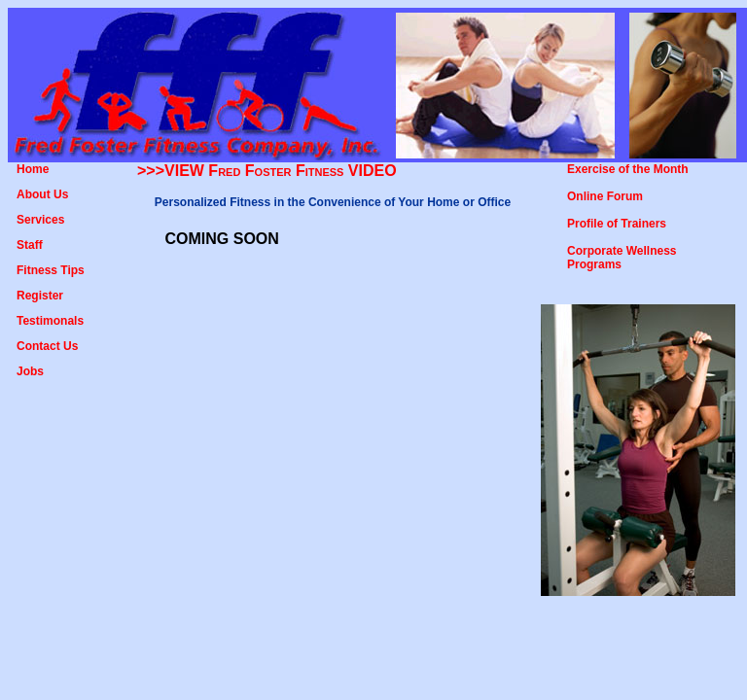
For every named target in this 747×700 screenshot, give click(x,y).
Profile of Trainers (617, 224)
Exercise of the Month (628, 169)
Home (33, 169)
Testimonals (50, 321)
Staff (30, 245)
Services (40, 220)
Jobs (30, 371)
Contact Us (47, 346)
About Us (42, 194)
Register (40, 296)
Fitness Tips (51, 270)
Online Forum (605, 196)
